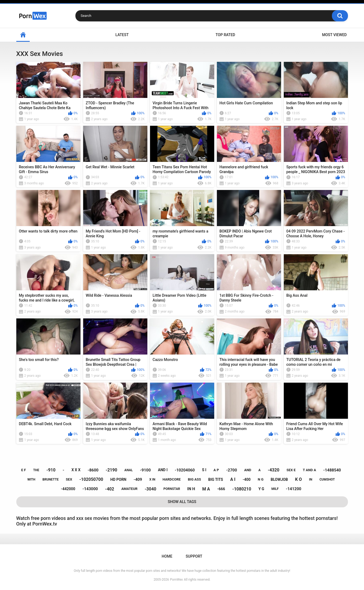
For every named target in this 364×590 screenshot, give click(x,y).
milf (275, 489)
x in (152, 479)
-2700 (232, 470)
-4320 (273, 470)
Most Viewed (334, 35)
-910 (51, 470)
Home (23, 35)
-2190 (111, 470)
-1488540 (332, 470)
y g (261, 489)
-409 (138, 479)
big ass (195, 479)
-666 (221, 489)
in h (191, 489)
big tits (215, 479)
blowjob (279, 479)
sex (69, 479)
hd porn (118, 479)
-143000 (90, 489)
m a (206, 489)
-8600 (93, 470)
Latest (122, 35)
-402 (110, 489)
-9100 (145, 470)
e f (24, 470)
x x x (76, 470)
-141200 (294, 489)
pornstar (172, 489)
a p (216, 470)
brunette (51, 479)
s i (204, 470)
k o (298, 479)
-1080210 (242, 489)
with (31, 479)
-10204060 (185, 470)
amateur (129, 489)
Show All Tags (182, 502)
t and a (309, 470)
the (36, 470)
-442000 (68, 489)
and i (163, 470)
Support (194, 556)
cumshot (327, 479)
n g (261, 479)
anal (129, 470)
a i (233, 479)
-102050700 (91, 479)
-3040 (150, 489)
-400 (247, 479)
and (248, 470)
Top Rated (225, 35)
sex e (291, 470)
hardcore (172, 479)
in (311, 479)
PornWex (177, 580)
